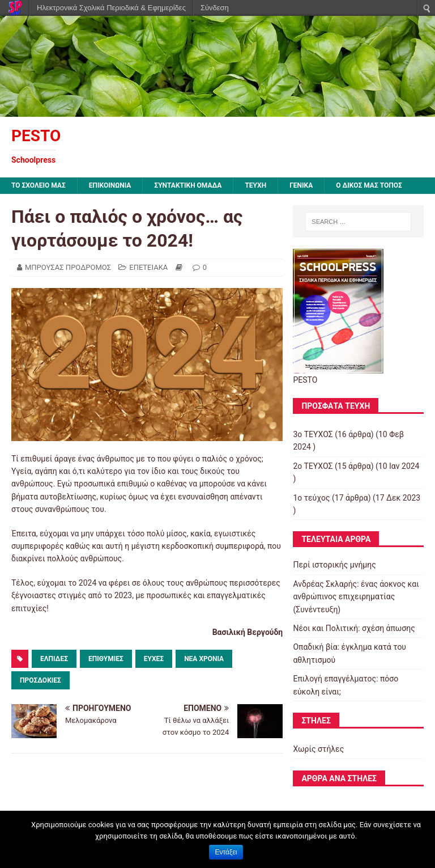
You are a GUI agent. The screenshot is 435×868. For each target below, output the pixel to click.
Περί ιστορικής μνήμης (334, 565)
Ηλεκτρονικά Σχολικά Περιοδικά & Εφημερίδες (111, 8)
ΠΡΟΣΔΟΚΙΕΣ (40, 680)
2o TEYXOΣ (313, 466)
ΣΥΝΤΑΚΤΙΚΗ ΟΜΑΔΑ (188, 185)
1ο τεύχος (311, 498)
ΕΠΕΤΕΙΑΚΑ (148, 267)
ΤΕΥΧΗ (255, 185)
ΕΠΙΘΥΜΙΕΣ (106, 659)
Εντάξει (226, 852)
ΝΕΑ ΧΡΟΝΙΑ (204, 659)
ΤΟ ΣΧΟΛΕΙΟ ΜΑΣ (39, 185)
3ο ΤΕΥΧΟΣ (313, 434)
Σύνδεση (215, 8)
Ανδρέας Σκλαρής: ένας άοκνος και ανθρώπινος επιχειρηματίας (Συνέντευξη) (356, 597)
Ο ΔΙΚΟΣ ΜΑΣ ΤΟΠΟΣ (369, 185)
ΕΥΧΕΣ (154, 659)
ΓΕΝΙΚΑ (301, 185)
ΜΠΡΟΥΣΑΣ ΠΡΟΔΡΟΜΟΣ (68, 267)
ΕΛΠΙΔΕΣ (54, 659)
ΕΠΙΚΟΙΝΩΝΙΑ (110, 185)
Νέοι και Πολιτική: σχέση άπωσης (354, 628)
